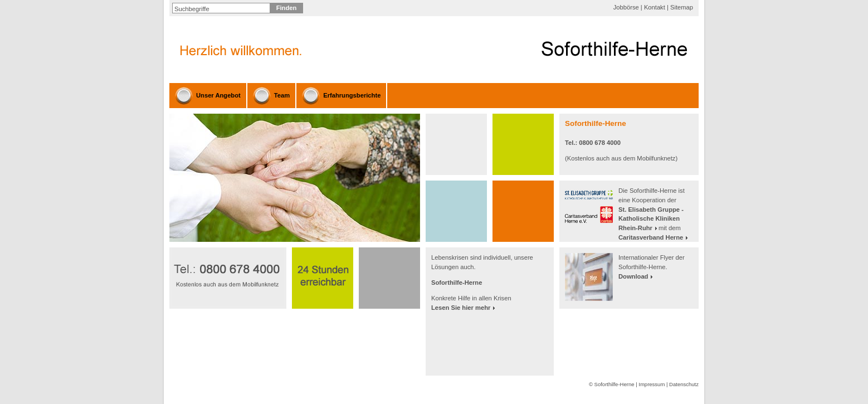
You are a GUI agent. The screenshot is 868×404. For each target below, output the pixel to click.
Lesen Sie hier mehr (461, 308)
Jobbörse (626, 7)
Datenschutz (684, 384)
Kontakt (655, 7)
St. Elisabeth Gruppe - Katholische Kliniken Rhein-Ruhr (651, 219)
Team (282, 95)
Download (633, 276)
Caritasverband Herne (651, 237)
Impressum (652, 384)
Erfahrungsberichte (352, 95)
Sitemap (682, 7)
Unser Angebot (218, 95)
